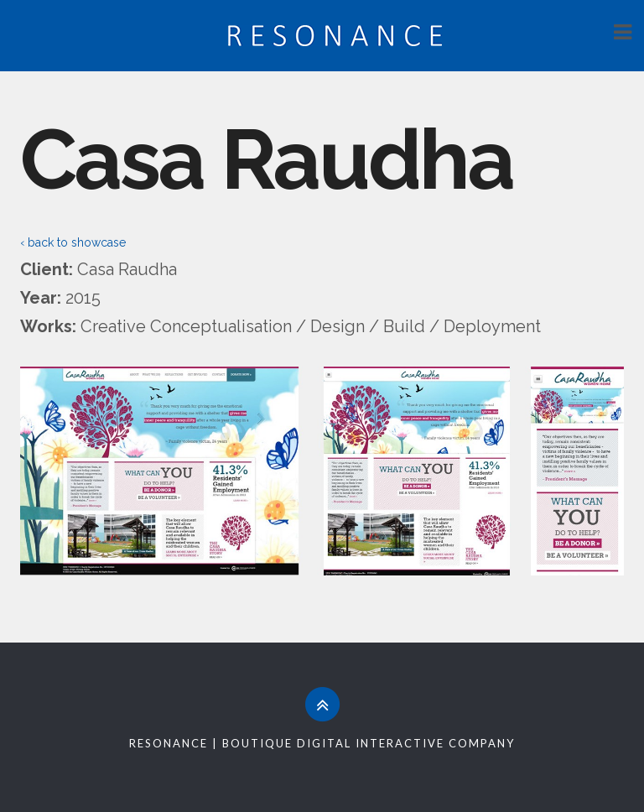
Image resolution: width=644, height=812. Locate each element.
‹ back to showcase (73, 242)
